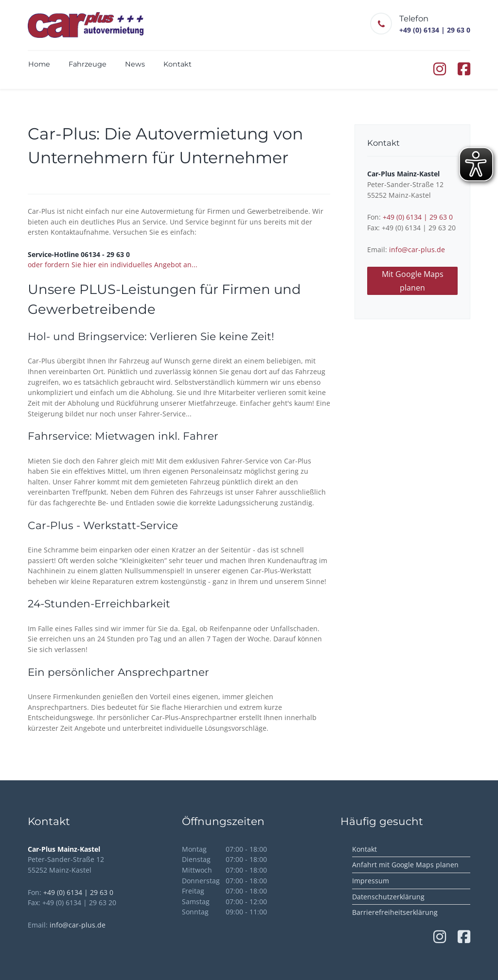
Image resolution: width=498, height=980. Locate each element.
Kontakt (365, 849)
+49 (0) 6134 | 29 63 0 (418, 217)
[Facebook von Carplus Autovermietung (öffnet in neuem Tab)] (464, 72)
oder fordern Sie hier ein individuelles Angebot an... (113, 265)
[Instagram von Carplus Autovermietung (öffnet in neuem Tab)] (441, 72)
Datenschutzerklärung (388, 897)
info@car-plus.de (417, 249)
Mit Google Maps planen (413, 281)
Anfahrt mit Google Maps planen (405, 865)
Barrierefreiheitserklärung (395, 912)
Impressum (371, 881)
